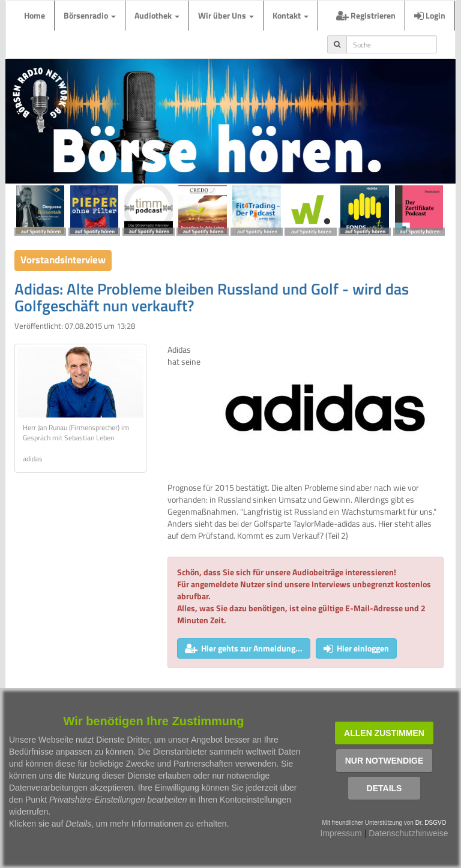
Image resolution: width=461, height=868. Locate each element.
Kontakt (291, 15)
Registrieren (366, 15)
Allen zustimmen (384, 733)
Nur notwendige (384, 761)
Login (430, 15)
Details (384, 788)
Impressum (341, 833)
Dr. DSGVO (431, 823)
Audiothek (157, 15)
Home (35, 15)
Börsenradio (90, 15)
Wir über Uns (226, 15)
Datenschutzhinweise (408, 833)
